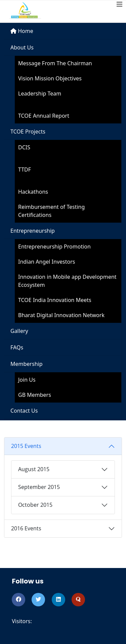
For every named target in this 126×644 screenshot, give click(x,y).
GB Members (35, 395)
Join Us (27, 380)
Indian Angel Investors (47, 262)
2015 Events (26, 446)
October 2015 (35, 505)
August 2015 (34, 469)
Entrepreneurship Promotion (54, 247)
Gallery (19, 331)
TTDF (25, 169)
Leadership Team (40, 93)
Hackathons (33, 192)
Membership (27, 364)
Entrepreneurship (33, 231)
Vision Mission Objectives (50, 78)
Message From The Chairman (55, 63)
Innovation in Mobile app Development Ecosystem (67, 281)
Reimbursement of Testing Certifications (51, 211)
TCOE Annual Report (44, 116)
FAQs (17, 347)
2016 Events (26, 528)
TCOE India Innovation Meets (55, 300)
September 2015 (39, 487)
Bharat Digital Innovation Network (61, 315)
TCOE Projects (28, 131)
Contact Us (24, 411)
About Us (22, 47)
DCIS (24, 147)
